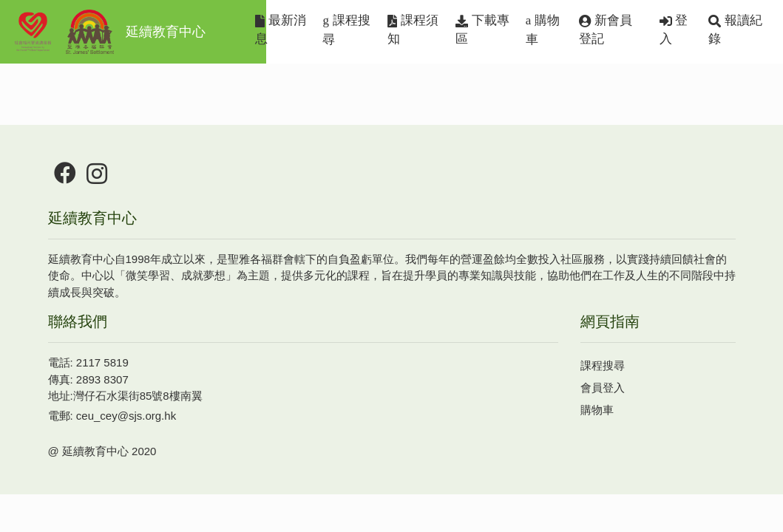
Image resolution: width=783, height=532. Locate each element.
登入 (674, 30)
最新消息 (281, 30)
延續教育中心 (109, 32)
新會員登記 (606, 30)
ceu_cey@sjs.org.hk (126, 416)
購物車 (543, 30)
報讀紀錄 (735, 30)
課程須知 (413, 30)
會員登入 (603, 388)
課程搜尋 (346, 30)
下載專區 (482, 30)
